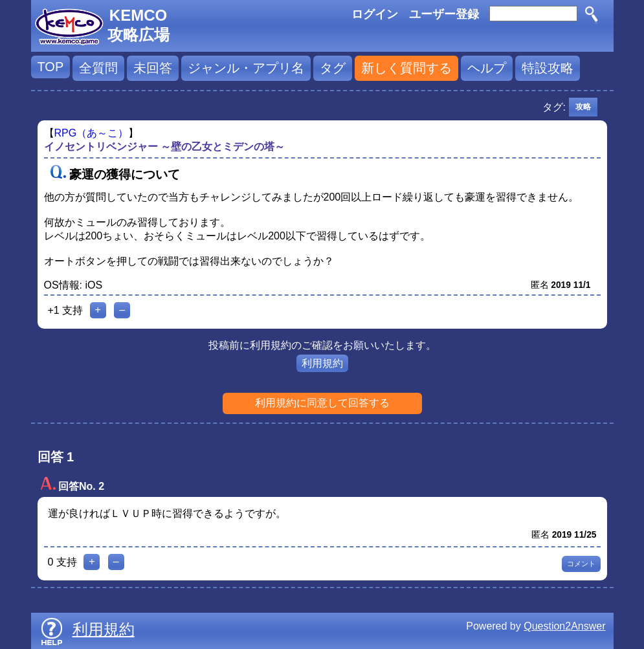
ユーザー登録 (444, 14)
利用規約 (322, 363)
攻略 (583, 107)
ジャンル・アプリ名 (246, 68)
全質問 (98, 68)
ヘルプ (487, 68)
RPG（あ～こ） (92, 133)
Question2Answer (564, 626)
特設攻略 (548, 68)
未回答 (153, 68)
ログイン (375, 14)
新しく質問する (406, 68)
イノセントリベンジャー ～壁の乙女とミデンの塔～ (164, 147)
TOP (51, 67)
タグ (333, 68)
